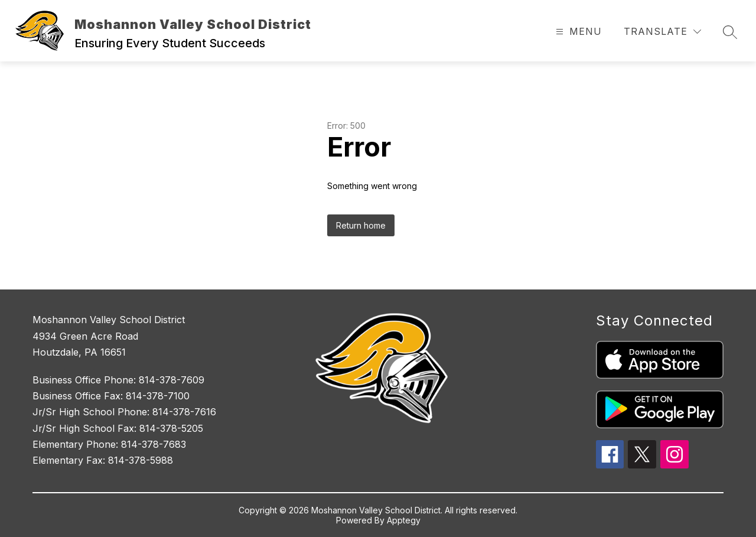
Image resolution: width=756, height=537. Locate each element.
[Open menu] (577, 32)
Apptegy (404, 520)
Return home (361, 225)
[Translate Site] (662, 32)
